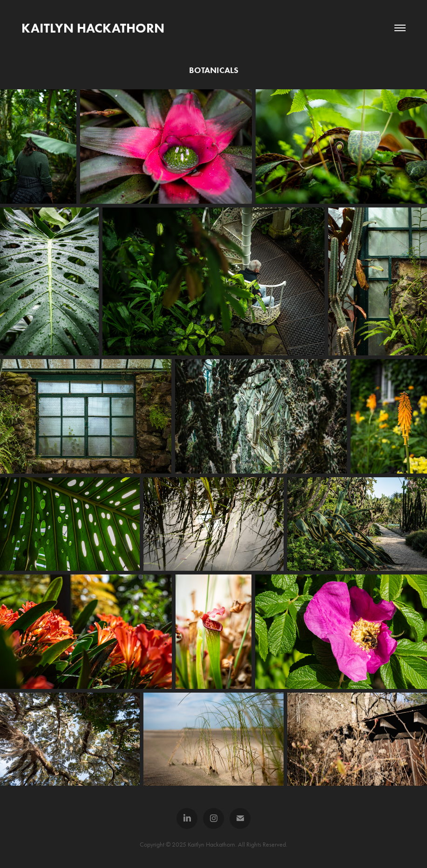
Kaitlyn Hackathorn (93, 28)
